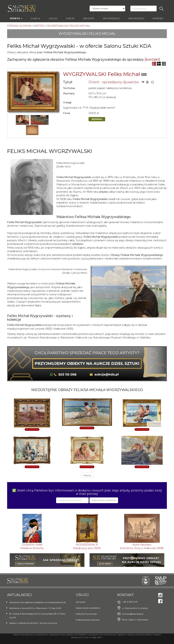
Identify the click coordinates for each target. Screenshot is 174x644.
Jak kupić (89, 18)
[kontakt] (152, 59)
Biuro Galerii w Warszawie (135, 620)
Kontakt (158, 18)
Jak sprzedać (111, 18)
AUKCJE (70, 18)
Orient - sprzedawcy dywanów (114, 82)
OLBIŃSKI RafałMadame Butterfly (32, 546)
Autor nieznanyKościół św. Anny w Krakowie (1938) (142, 546)
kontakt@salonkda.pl (133, 614)
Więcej (87, 475)
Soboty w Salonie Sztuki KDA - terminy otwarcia (33, 623)
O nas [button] (36, 18)
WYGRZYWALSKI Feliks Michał (101, 74)
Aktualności (136, 18)
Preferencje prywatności (88, 620)
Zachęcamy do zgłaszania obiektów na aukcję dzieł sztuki (38, 602)
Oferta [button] (16, 18)
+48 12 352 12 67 (130, 602)
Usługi (53, 18)
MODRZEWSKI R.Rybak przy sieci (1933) (87, 546)
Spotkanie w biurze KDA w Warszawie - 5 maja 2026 (35, 608)
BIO (144, 74)
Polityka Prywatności (86, 614)
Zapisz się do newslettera (88, 608)
